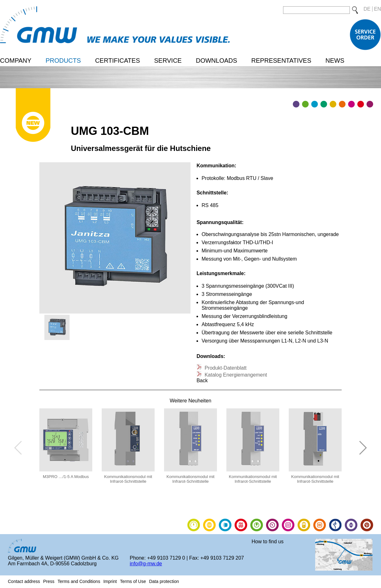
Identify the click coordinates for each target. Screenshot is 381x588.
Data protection (164, 581)
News (335, 61)
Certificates (118, 61)
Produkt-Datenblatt (225, 368)
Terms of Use (133, 581)
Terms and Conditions (79, 581)
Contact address (24, 581)
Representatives (281, 61)
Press (49, 581)
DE (367, 9)
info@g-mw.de (146, 564)
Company (16, 61)
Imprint (110, 581)
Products (63, 61)
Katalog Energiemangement (235, 375)
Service (168, 61)
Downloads (216, 61)
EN (378, 9)
